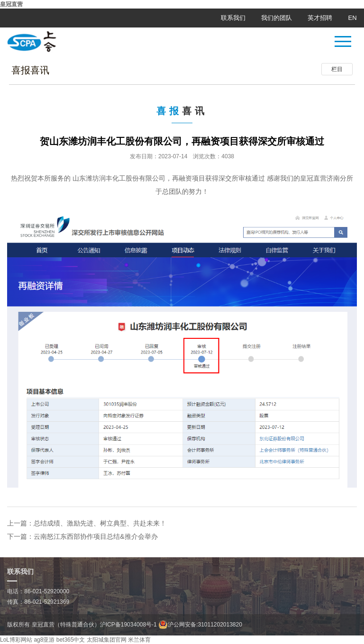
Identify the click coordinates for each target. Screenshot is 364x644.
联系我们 (233, 18)
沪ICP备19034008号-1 (128, 625)
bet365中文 (71, 640)
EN (353, 18)
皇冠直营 (11, 4)
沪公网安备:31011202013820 (200, 625)
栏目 (337, 69)
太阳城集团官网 (107, 640)
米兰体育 (139, 640)
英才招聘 (320, 18)
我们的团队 (277, 18)
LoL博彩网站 (16, 640)
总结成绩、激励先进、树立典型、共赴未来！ (100, 523)
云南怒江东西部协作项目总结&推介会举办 (96, 536)
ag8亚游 (44, 640)
